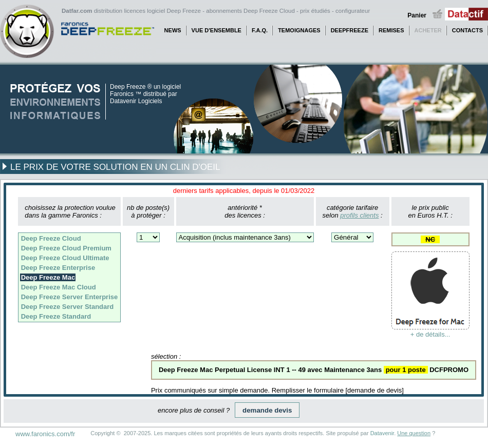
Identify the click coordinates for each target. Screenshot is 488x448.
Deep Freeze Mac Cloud (59, 287)
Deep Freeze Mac (48, 277)
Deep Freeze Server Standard (68, 307)
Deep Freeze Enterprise (58, 268)
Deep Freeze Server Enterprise (70, 297)
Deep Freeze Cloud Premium (66, 248)
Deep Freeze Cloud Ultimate (65, 258)
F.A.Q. (260, 30)
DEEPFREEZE (350, 30)
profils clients (359, 215)
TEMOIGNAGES (299, 30)
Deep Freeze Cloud (51, 238)
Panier (417, 15)
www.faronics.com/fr (45, 434)
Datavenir (382, 433)
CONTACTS (467, 30)
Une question (414, 433)
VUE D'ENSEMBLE (217, 30)
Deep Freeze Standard (56, 316)
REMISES (391, 30)
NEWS (173, 30)
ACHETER (428, 30)
